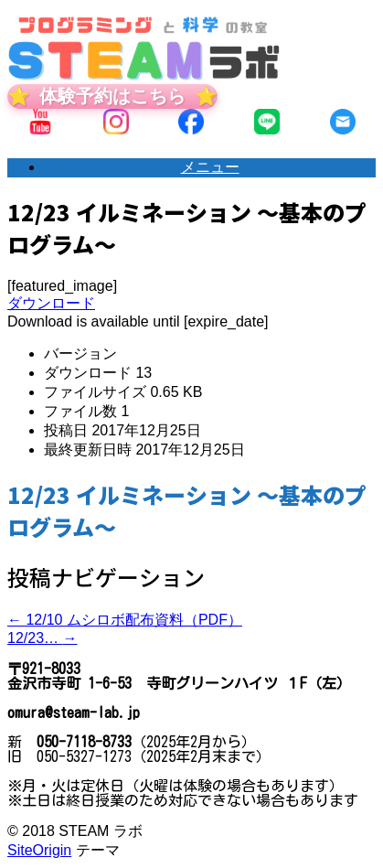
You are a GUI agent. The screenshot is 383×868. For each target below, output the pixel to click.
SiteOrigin (39, 850)
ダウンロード (51, 303)
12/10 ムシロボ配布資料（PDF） (125, 620)
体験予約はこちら (112, 96)
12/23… (42, 638)
